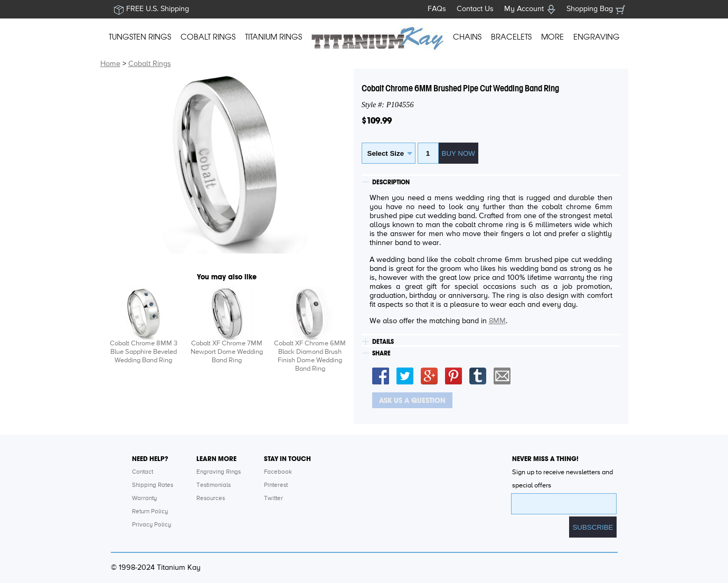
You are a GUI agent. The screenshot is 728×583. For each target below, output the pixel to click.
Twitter (273, 499)
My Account (524, 9)
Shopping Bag (590, 9)
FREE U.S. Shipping (158, 9)
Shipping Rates (153, 485)
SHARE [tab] (381, 353)
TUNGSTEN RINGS (140, 37)
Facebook (278, 472)
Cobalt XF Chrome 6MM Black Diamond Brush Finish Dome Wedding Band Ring (310, 356)
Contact (143, 472)
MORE (552, 37)
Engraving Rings (219, 472)
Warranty (144, 499)
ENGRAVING (597, 37)
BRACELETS (511, 37)
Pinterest (276, 485)
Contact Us (475, 9)
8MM (497, 321)
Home (110, 64)
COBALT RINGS (208, 37)
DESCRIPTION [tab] (391, 182)
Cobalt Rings (150, 64)
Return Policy (150, 512)
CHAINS (467, 37)
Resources (211, 499)
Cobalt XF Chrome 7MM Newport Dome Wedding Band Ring (227, 352)
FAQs (437, 9)
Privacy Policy (152, 525)
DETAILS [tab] (383, 342)
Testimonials (214, 485)
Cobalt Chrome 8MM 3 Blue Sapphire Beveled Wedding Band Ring (144, 352)
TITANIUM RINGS (273, 37)
